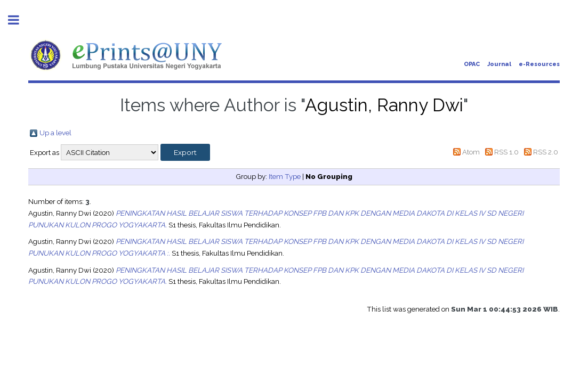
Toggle (19, 20)
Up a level (55, 133)
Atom (471, 152)
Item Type (285, 176)
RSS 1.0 (506, 152)
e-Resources (539, 64)
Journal (499, 64)
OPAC (472, 64)
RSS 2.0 (546, 152)
